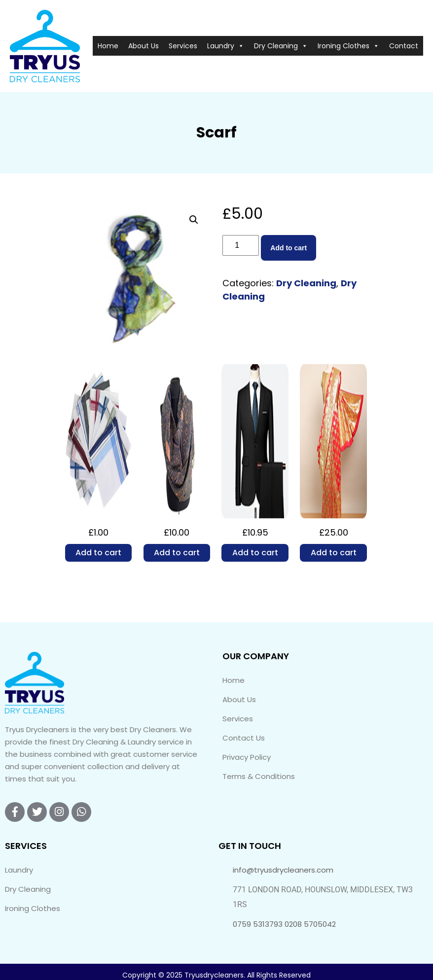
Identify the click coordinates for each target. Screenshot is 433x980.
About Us (144, 46)
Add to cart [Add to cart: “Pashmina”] (177, 553)
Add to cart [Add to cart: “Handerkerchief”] (98, 553)
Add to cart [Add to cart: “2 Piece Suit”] (255, 553)
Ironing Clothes (348, 46)
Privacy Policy (247, 757)
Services (183, 46)
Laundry (226, 46)
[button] (194, 220)
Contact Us (244, 738)
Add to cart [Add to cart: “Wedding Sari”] (334, 553)
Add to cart (289, 248)
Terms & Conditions (259, 776)
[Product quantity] (241, 245)
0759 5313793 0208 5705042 (284, 924)
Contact (404, 46)
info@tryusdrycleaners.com (283, 870)
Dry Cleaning (281, 46)
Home (108, 46)
